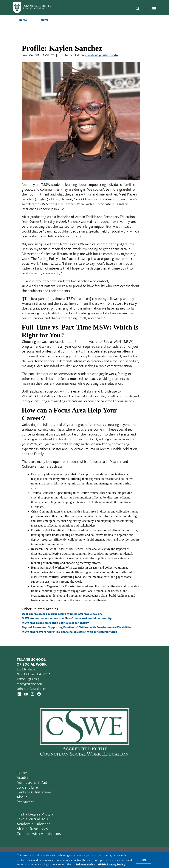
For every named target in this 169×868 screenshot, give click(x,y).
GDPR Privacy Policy (112, 864)
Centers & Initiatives (34, 792)
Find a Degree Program (37, 814)
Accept (144, 860)
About (22, 797)
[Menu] (154, 9)
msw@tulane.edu (29, 684)
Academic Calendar (33, 824)
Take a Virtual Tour (33, 819)
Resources (26, 802)
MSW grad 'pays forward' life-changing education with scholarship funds (69, 632)
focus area (121, 439)
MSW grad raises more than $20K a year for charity (55, 623)
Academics (26, 777)
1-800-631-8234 (28, 679)
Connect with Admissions (39, 833)
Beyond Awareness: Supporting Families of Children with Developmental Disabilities (77, 627)
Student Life (27, 787)
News (44, 20)
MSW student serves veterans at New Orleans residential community (67, 618)
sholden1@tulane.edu (101, 55)
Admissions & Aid (32, 782)
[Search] (138, 9)
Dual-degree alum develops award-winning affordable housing (62, 614)
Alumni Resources (32, 829)
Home (23, 20)
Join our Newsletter (31, 688)
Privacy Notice (86, 864)
